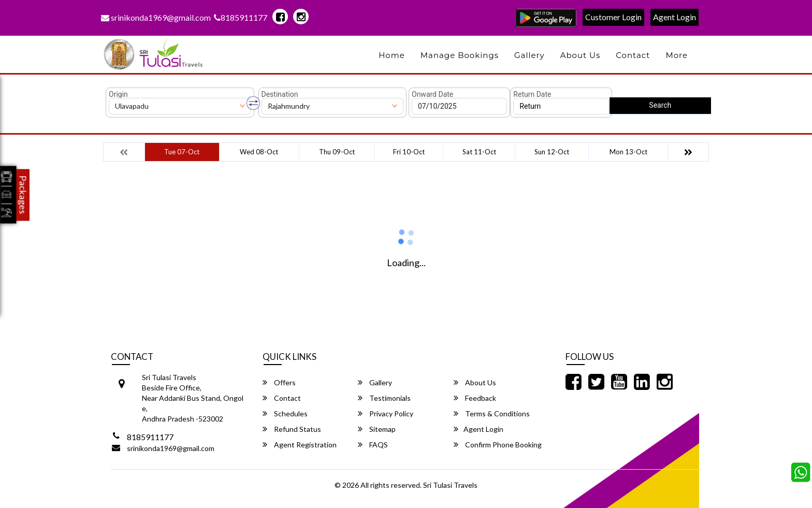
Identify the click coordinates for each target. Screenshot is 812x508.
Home (392, 55)
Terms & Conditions (492, 413)
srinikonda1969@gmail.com (156, 17)
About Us (581, 55)
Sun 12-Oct (552, 152)
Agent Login (675, 17)
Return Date (532, 94)
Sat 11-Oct (479, 152)
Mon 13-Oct (628, 152)
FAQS (373, 445)
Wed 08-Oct (259, 152)
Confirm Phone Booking (498, 445)
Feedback (475, 398)
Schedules (285, 413)
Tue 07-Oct (182, 152)
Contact (633, 55)
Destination (280, 94)
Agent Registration (300, 445)
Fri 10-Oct (409, 152)
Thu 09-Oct (337, 152)
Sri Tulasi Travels (450, 485)
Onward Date (432, 94)
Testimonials (384, 398)
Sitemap (377, 429)
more (677, 55)
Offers (279, 382)
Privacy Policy (386, 413)
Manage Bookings (460, 55)
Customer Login (613, 17)
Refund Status (292, 429)
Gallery (530, 55)
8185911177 (241, 17)
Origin (118, 94)
